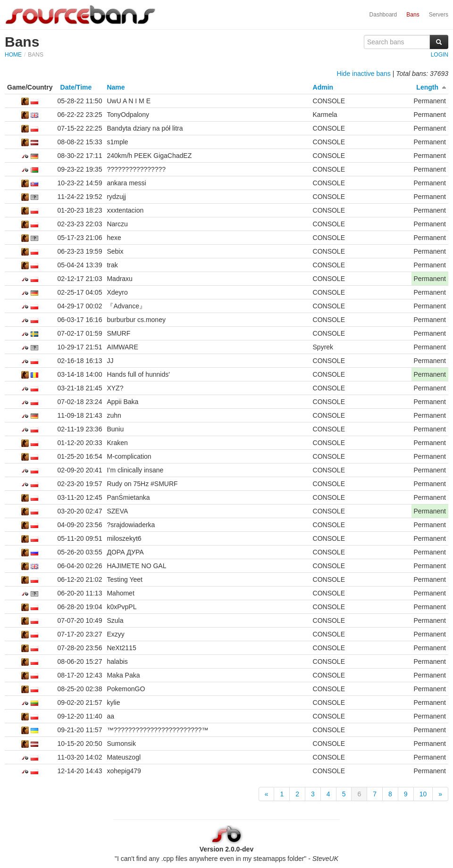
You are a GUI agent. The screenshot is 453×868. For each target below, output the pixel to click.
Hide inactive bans (363, 74)
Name (116, 87)
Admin (323, 87)
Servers (439, 15)
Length (427, 87)
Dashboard (383, 15)
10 (423, 794)
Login (440, 55)
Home (13, 55)
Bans (413, 15)
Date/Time (76, 87)
